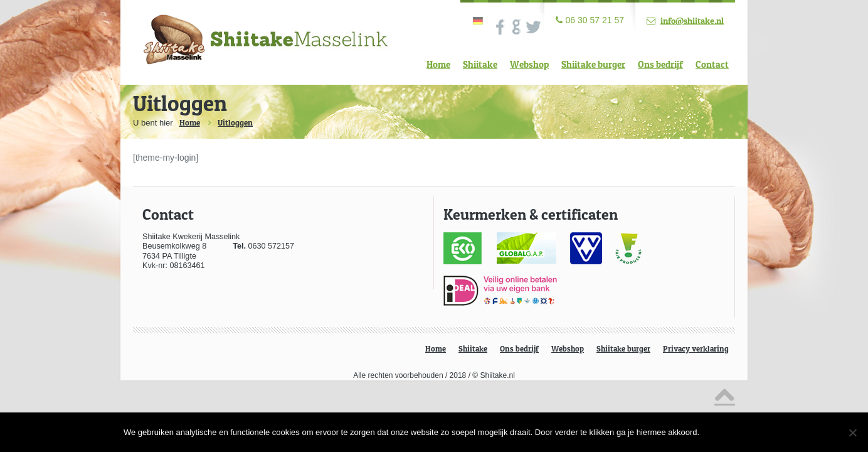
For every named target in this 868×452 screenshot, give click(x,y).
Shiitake (480, 64)
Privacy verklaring (696, 349)
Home (438, 64)
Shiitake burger (593, 64)
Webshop (529, 64)
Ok (725, 432)
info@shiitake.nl (692, 20)
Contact (712, 64)
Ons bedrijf (660, 64)
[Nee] (852, 433)
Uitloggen (235, 122)
